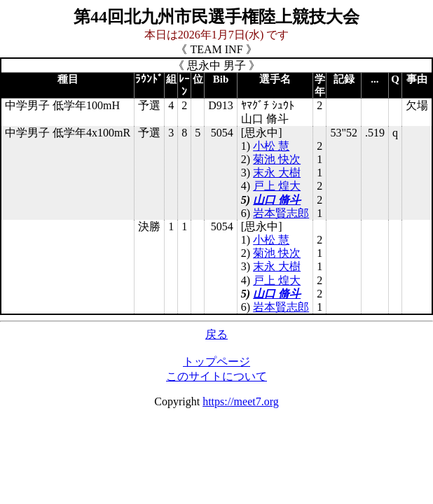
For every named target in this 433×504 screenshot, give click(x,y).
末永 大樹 (277, 173)
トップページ (216, 362)
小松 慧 (271, 146)
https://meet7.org (241, 401)
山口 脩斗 (277, 200)
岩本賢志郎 (281, 213)
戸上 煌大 (277, 186)
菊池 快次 (277, 159)
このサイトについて (216, 376)
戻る (216, 334)
